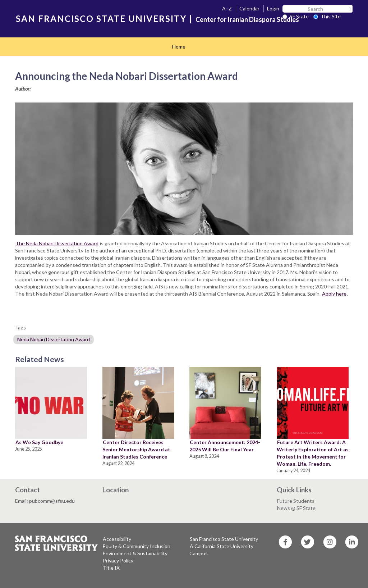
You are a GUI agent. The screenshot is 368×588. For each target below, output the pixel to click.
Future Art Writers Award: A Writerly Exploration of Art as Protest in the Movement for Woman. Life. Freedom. (313, 453)
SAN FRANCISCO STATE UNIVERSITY (101, 19)
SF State (296, 16)
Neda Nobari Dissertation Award (54, 339)
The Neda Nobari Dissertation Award (57, 243)
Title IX (111, 568)
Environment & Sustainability (135, 553)
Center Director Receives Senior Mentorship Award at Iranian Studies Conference (136, 449)
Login (273, 8)
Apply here (334, 294)
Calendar (249, 8)
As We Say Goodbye (39, 442)
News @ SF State (296, 508)
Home (179, 47)
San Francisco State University (224, 539)
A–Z (227, 8)
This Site (327, 16)
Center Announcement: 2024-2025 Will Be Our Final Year (225, 446)
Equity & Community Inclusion (137, 546)
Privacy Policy (118, 560)
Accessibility (117, 539)
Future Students (296, 501)
